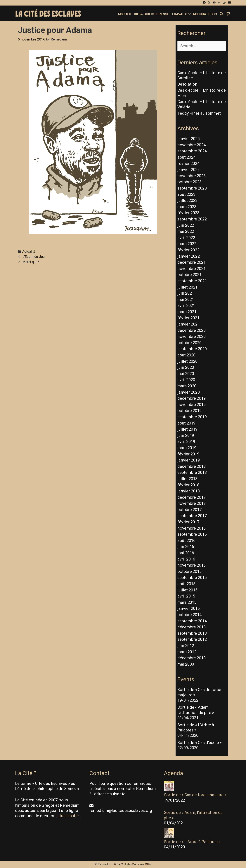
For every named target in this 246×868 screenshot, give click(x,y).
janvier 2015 (189, 608)
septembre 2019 (192, 417)
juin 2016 (186, 547)
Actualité (29, 252)
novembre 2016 (192, 528)
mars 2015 (187, 602)
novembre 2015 (192, 565)
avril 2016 (186, 559)
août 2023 (186, 194)
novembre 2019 (192, 405)
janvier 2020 (189, 392)
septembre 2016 (192, 534)
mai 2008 (186, 664)
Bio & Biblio (144, 14)
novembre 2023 (192, 176)
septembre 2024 (192, 151)
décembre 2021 (192, 262)
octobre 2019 (189, 411)
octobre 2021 (189, 275)
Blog (213, 14)
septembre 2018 (192, 472)
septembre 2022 (192, 219)
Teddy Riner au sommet (199, 113)
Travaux (182, 14)
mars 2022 (187, 244)
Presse (163, 14)
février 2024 (188, 163)
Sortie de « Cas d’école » (200, 743)
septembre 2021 (192, 281)
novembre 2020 (192, 336)
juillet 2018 (187, 479)
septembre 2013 (192, 633)
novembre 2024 (192, 145)
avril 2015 (186, 596)
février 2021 (188, 318)
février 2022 (188, 250)
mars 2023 (187, 207)
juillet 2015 (187, 590)
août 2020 (186, 355)
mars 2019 (187, 448)
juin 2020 (186, 367)
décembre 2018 (192, 466)
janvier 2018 (189, 491)
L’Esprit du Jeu (33, 257)
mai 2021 (186, 299)
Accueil (125, 14)
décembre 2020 (192, 330)
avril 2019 (186, 442)
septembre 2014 (192, 621)
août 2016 (186, 541)
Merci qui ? (31, 262)
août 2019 (186, 423)
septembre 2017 (192, 516)
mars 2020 (187, 386)
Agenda (199, 14)
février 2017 (188, 522)
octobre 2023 (189, 182)
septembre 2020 (192, 349)
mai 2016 (186, 553)
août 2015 (186, 584)
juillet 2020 (187, 361)
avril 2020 (186, 380)
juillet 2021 (187, 287)
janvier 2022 (189, 256)
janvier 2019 (189, 460)
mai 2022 (186, 231)
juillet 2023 (187, 200)
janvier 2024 (189, 170)
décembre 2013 (192, 627)
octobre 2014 (189, 615)
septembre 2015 (192, 578)
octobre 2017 (189, 510)
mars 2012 (187, 652)
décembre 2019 (192, 398)
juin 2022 (186, 225)
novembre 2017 (192, 503)
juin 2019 (186, 435)
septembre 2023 (192, 188)
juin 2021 (186, 293)
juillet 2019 (187, 429)
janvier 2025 (189, 139)
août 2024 (186, 157)
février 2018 (188, 485)
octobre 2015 (189, 571)
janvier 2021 (189, 324)
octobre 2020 (189, 343)
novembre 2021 (192, 269)
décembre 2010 (192, 658)
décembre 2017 (192, 497)
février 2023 (188, 213)
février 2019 (188, 454)
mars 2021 (187, 312)
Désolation (187, 84)
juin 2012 (186, 646)
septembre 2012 (192, 639)
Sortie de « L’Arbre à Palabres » (192, 842)
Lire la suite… (69, 816)
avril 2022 (186, 238)
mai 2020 (186, 374)
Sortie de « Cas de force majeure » (195, 795)
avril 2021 (186, 306)
